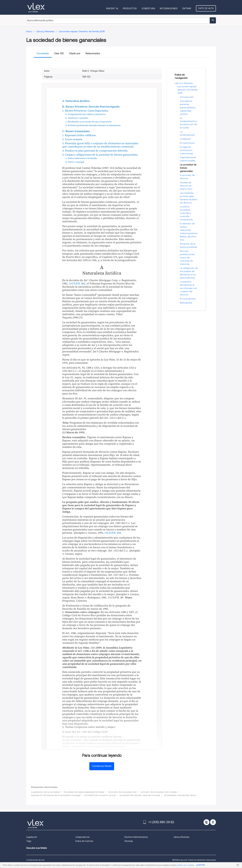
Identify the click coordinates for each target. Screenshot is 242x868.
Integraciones (169, 8)
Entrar (187, 8)
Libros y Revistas (184, 83)
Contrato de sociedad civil (122, 792)
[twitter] (207, 822)
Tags (29, 841)
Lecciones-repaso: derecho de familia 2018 (187, 90)
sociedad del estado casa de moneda (140, 795)
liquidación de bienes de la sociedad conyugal (56, 795)
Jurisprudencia (82, 837)
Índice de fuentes (84, 841)
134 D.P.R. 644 (113, 533)
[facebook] (213, 822)
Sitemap (129, 841)
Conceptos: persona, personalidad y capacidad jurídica (188, 107)
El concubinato (188, 299)
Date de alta (206, 8)
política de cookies (185, 865)
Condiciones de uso (35, 860)
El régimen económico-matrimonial (186, 150)
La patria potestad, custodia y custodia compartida (186, 213)
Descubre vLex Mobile (37, 848)
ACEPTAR (201, 865)
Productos (130, 8)
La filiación (185, 139)
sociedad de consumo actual (100, 795)
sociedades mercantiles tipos (180, 795)
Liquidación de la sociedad (45, 792)
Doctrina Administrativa (136, 837)
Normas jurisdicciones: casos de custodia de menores (187, 258)
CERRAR (237, 865)
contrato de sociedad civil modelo (159, 792)
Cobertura (148, 8)
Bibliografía (186, 303)
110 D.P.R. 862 (77, 283)
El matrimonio (187, 143)
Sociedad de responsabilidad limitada (84, 792)
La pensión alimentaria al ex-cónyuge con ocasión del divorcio (189, 288)
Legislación (32, 837)
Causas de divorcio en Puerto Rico (186, 186)
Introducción (187, 97)
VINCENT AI (112, 8)
